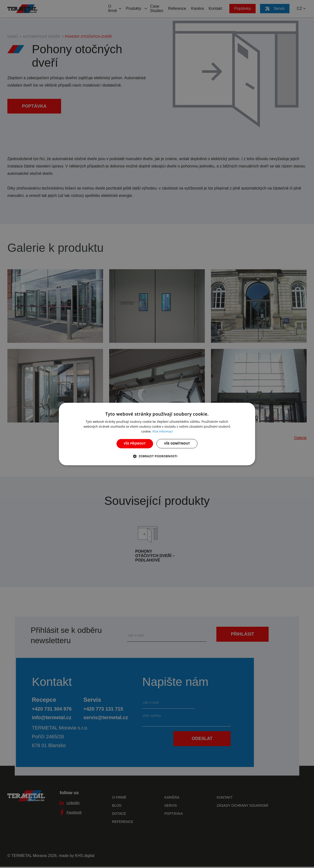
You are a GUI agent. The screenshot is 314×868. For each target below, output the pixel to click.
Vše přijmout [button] (135, 443)
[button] (157, 456)
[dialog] (157, 434)
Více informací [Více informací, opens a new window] (163, 431)
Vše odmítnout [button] (177, 443)
